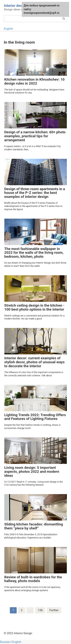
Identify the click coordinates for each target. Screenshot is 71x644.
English (8, 29)
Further (54, 610)
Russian (5, 642)
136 (40, 610)
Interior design (15, 6)
